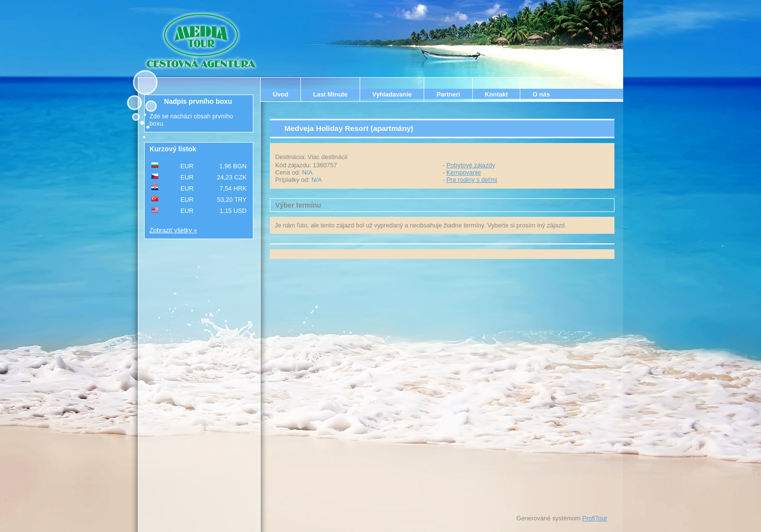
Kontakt (496, 94)
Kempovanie (464, 172)
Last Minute (330, 94)
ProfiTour (595, 518)
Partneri (448, 94)
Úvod (281, 94)
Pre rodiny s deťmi (472, 180)
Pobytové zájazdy (471, 165)
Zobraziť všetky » (173, 230)
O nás (541, 94)
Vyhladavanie (392, 94)
